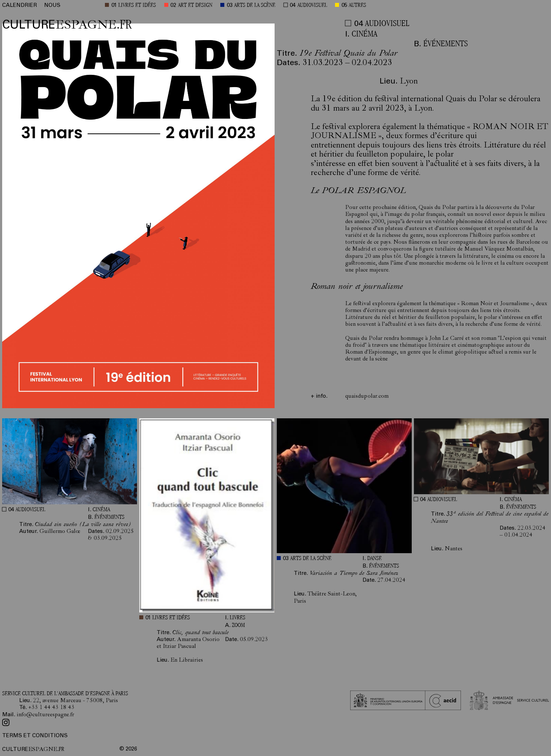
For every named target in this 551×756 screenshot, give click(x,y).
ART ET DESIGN (195, 6)
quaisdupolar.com (367, 397)
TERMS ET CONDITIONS (35, 736)
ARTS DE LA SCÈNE (255, 6)
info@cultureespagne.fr (45, 715)
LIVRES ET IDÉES (137, 6)
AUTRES (357, 6)
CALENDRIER (20, 6)
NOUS (52, 6)
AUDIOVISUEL (312, 6)
